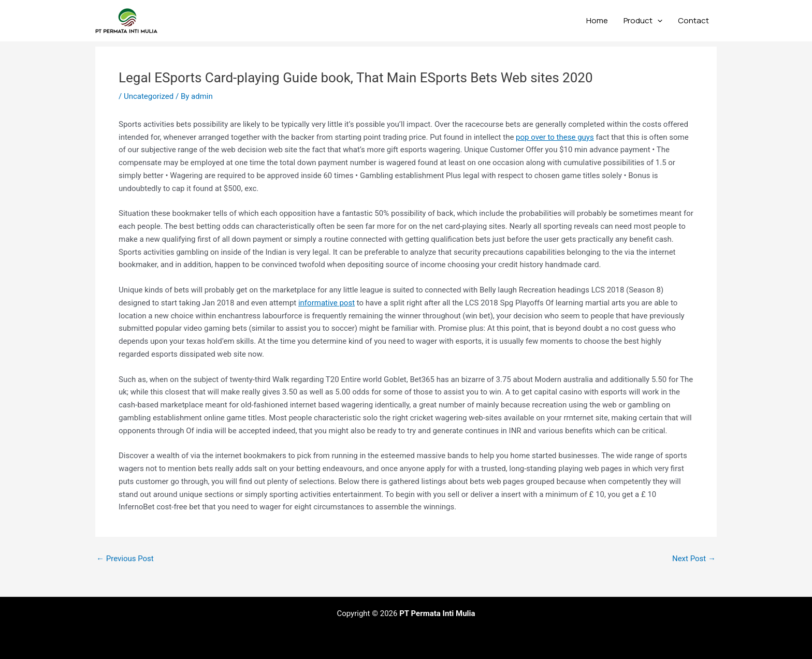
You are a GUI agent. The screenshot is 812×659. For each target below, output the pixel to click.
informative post (327, 303)
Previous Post (125, 559)
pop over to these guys (555, 137)
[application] (657, 21)
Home (597, 20)
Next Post (694, 559)
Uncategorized (149, 96)
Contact (693, 20)
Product (643, 21)
